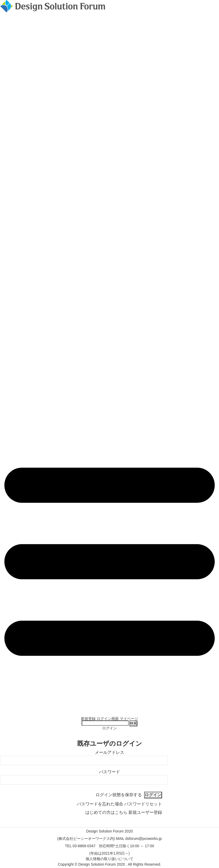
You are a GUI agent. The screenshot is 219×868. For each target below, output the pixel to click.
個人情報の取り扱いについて (109, 859)
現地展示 (109, 671)
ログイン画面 (108, 719)
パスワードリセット (143, 804)
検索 (133, 723)
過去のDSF (109, 715)
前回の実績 (109, 711)
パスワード (109, 772)
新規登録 (88, 719)
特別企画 (109, 678)
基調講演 (109, 682)
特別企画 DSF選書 (109, 693)
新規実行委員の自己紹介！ (109, 685)
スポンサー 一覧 (109, 667)
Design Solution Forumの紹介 (109, 700)
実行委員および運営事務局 (109, 708)
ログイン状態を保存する (119, 795)
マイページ (129, 719)
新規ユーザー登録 (145, 812)
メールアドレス (109, 752)
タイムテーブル (109, 663)
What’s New (109, 674)
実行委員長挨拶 (109, 704)
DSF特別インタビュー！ (109, 689)
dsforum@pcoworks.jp (144, 839)
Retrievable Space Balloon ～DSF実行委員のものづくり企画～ (110, 697)
